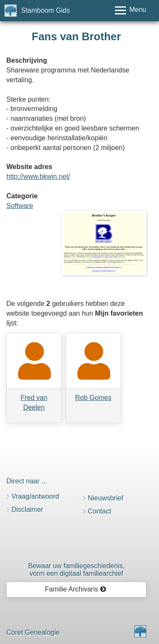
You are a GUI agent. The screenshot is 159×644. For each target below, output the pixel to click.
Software (20, 206)
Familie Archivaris (76, 589)
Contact (99, 511)
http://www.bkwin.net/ (38, 176)
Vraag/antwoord (35, 496)
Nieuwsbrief (106, 498)
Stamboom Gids (46, 10)
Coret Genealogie (33, 632)
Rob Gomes (93, 398)
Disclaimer (27, 509)
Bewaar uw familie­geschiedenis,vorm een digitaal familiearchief (76, 570)
